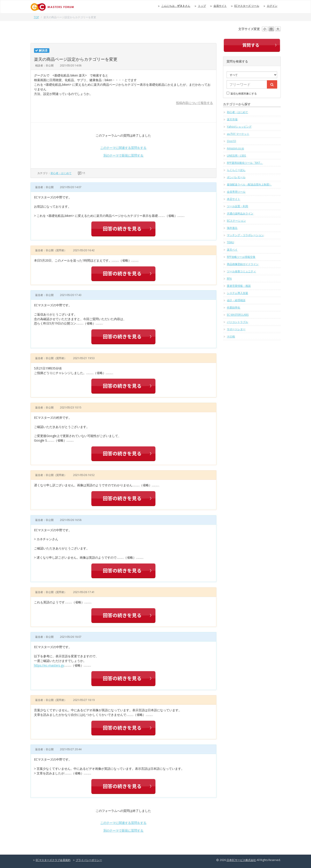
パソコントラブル (237, 322)
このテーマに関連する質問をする (123, 148)
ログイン (272, 6)
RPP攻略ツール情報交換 (241, 257)
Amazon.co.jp (235, 148)
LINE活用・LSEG (236, 156)
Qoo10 (231, 141)
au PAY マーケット (238, 134)
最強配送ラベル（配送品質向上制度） (249, 184)
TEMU (230, 242)
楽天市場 (232, 119)
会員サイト (220, 6)
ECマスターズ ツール (247, 6)
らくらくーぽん (236, 170)
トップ (202, 6)
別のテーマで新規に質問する (123, 155)
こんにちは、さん (176, 6)
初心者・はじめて (61, 173)
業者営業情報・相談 (239, 286)
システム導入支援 (237, 293)
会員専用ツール (236, 192)
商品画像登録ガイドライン (243, 264)
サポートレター (236, 329)
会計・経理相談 (236, 300)
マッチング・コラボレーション (245, 235)
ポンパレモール (236, 177)
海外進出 (232, 228)
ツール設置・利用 (237, 206)
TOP (36, 17)
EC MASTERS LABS (238, 315)
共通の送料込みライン (240, 213)
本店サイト (234, 199)
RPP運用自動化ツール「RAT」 (245, 163)
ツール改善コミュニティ (241, 271)
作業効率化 (234, 307)
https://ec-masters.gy (49, 665)
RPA (229, 279)
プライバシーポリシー (89, 860)
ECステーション (236, 221)
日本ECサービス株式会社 (241, 860)
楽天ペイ (232, 250)
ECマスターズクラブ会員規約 (53, 860)
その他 (231, 336)
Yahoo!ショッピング (239, 127)
